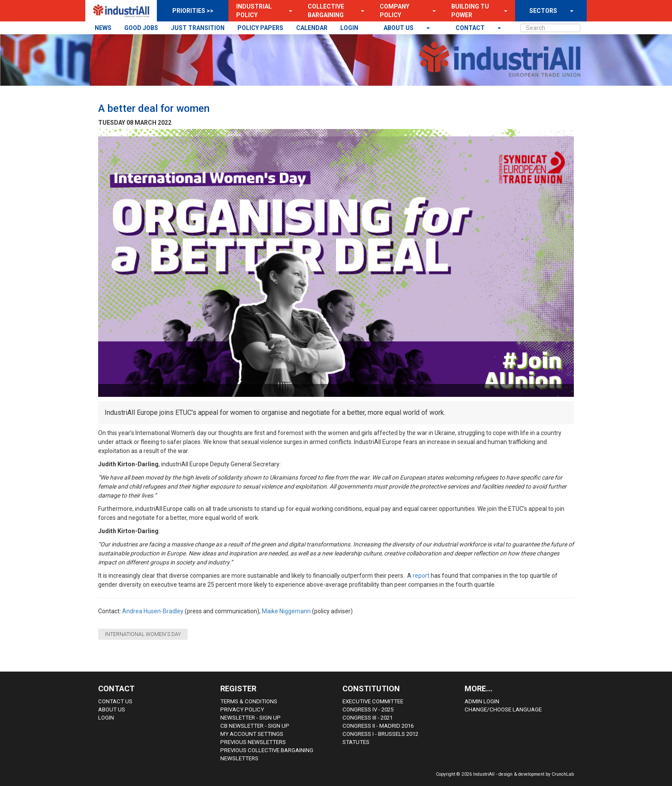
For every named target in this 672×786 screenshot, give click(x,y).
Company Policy (394, 11)
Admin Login (482, 701)
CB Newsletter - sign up (255, 726)
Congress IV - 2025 (368, 709)
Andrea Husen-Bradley (153, 611)
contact (471, 28)
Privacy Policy (242, 709)
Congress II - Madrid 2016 (378, 726)
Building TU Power (470, 11)
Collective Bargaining (326, 11)
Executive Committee (373, 701)
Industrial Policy (254, 11)
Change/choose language (503, 709)
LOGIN (349, 28)
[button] (288, 11)
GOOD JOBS (141, 28)
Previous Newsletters (253, 742)
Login (106, 718)
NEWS (103, 28)
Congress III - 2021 (367, 718)
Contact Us (115, 701)
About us (399, 28)
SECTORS (543, 11)
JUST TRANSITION (198, 28)
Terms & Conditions (249, 701)
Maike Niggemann (286, 611)
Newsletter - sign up (250, 718)
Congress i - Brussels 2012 (380, 734)
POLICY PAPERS (260, 28)
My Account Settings (252, 734)
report (422, 576)
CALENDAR (312, 28)
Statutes (356, 742)
